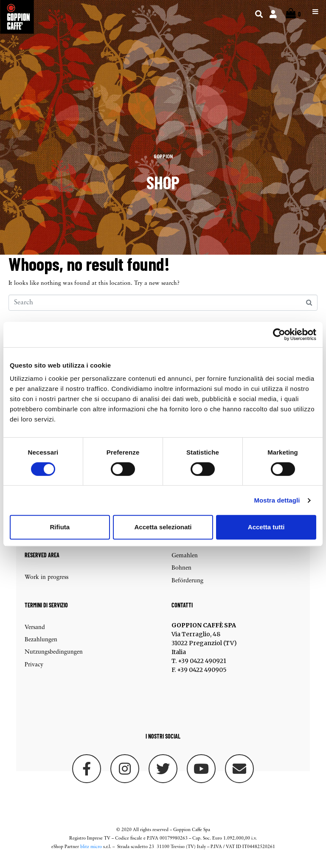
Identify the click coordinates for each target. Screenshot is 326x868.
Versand (35, 633)
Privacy (34, 670)
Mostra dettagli (277, 500)
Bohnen (181, 574)
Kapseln (182, 549)
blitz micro (91, 853)
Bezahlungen (41, 646)
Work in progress (46, 583)
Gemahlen (185, 561)
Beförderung (187, 586)
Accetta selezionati (163, 527)
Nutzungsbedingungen (54, 658)
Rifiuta (60, 527)
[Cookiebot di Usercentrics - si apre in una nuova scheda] (279, 334)
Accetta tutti (266, 527)
